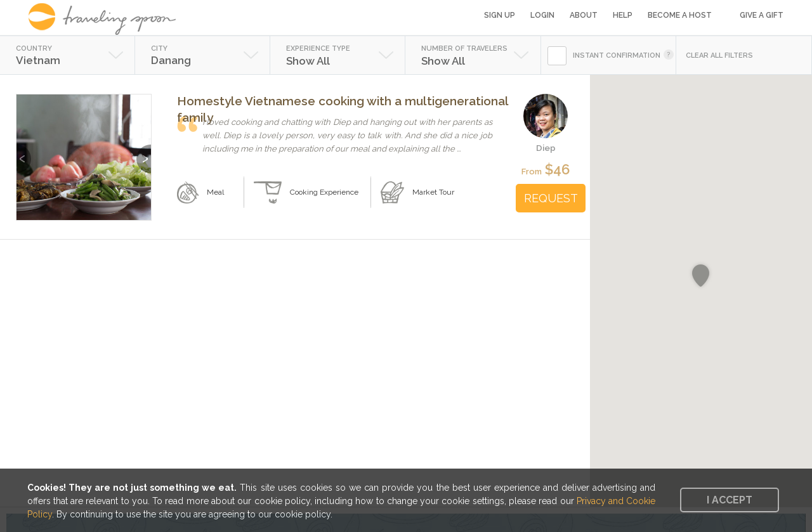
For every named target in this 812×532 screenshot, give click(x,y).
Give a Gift (762, 15)
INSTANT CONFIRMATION (617, 55)
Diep (546, 148)
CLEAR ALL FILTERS (719, 55)
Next (144, 152)
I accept (730, 500)
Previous (24, 152)
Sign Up (500, 15)
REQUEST (551, 198)
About (584, 15)
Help (623, 15)
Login (542, 15)
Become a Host (680, 15)
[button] (701, 276)
